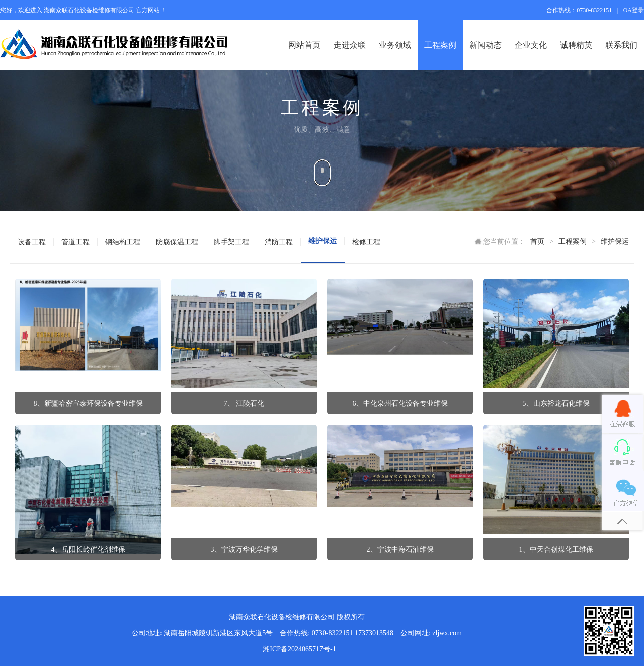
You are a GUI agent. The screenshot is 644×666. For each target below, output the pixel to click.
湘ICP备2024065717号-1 (299, 649)
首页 (537, 242)
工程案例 (573, 242)
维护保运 (615, 242)
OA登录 (634, 10)
